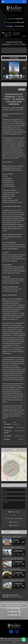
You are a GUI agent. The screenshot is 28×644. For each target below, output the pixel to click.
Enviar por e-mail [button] (14, 512)
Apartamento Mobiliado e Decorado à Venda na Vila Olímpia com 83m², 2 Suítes (14, 548)
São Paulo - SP (8, 34)
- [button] (3, 456)
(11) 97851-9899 (19, 22)
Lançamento (16, 33)
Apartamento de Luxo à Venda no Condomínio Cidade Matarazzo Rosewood (14, 569)
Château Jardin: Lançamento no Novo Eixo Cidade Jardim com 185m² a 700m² (14, 537)
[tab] (7, 58)
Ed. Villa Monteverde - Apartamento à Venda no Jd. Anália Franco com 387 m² (13, 559)
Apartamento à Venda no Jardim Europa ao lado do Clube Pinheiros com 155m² (13, 580)
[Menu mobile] (3, 2)
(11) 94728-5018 (18, 19)
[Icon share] (9, 26)
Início (4, 33)
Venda (10, 33)
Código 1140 (7, 36)
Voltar (24, 36)
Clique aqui (6, 597)
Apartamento (16, 34)
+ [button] (3, 454)
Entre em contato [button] (14, 606)
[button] (4, 68)
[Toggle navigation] (24, 2)
